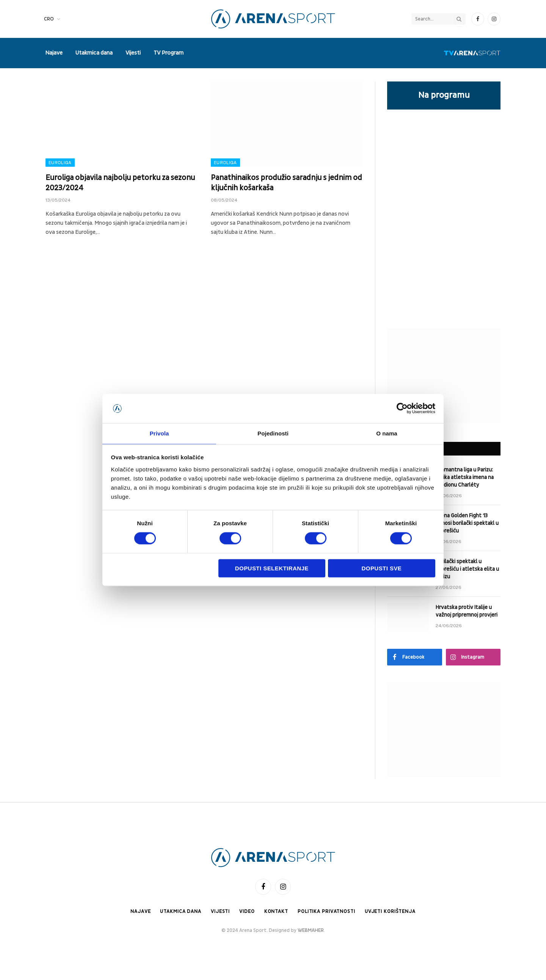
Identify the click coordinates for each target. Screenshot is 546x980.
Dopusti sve (382, 569)
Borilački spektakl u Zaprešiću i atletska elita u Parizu (467, 569)
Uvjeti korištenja (391, 911)
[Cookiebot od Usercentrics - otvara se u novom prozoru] (402, 408)
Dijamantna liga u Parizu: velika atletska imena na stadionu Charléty (465, 477)
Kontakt (276, 911)
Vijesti (133, 53)
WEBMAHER (311, 931)
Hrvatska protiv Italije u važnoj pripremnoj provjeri (467, 611)
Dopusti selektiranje (272, 569)
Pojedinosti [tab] (273, 433)
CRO (49, 19)
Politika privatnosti (326, 911)
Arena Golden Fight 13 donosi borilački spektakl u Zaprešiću (467, 523)
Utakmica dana (94, 53)
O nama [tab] (387, 433)
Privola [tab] (159, 433)
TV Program (169, 53)
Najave (54, 53)
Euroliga (60, 163)
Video (246, 911)
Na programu (444, 95)
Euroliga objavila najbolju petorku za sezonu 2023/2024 (120, 183)
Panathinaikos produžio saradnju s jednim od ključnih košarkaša (286, 183)
